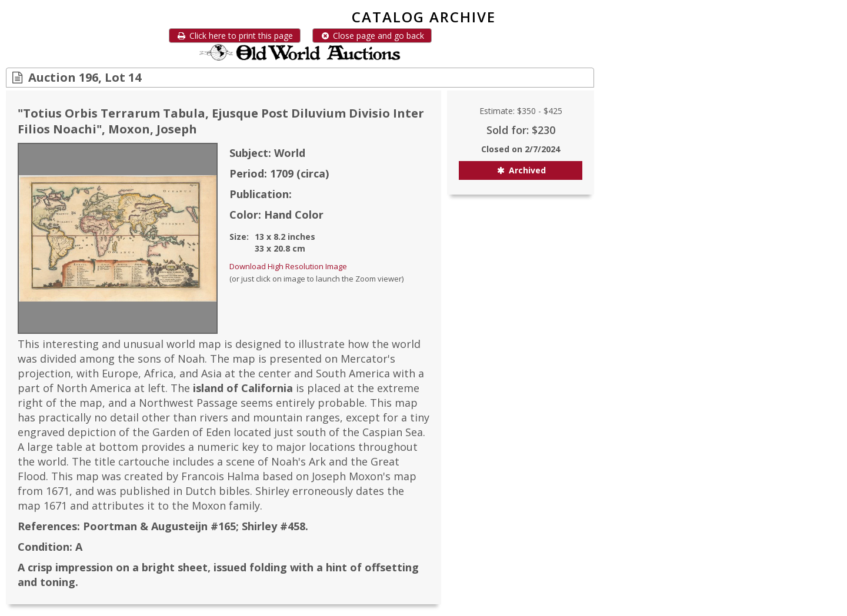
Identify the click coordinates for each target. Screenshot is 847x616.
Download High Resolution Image (288, 266)
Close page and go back (372, 36)
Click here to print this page (235, 36)
